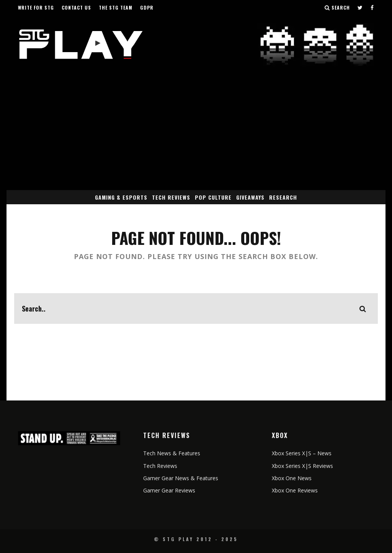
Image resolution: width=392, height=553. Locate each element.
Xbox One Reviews (295, 490)
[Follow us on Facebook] (372, 8)
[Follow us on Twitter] (360, 8)
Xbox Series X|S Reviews (302, 466)
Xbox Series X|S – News (302, 453)
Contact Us (76, 7)
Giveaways (250, 197)
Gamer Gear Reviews (169, 490)
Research (283, 197)
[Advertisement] (196, 133)
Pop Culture (213, 197)
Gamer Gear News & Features (181, 478)
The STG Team (116, 7)
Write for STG (36, 7)
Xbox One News (292, 478)
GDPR (147, 7)
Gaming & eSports (121, 197)
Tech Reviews (171, 197)
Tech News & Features (172, 453)
